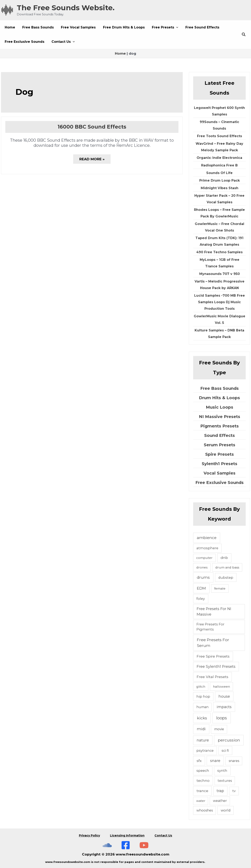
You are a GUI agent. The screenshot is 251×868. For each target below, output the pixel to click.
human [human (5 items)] (202, 707)
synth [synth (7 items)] (222, 771)
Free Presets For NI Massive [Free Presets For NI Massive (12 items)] (214, 611)
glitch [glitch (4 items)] (201, 687)
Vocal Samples (220, 473)
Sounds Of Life (219, 173)
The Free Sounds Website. (66, 8)
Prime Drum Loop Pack (220, 180)
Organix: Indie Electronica (219, 158)
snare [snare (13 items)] (215, 761)
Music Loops (220, 407)
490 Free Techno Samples (219, 252)
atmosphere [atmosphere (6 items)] (207, 548)
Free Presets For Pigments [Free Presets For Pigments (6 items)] (210, 627)
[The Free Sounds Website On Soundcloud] (107, 845)
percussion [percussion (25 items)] (229, 740)
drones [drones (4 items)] (202, 567)
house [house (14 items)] (224, 696)
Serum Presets (220, 445)
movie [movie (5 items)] (219, 729)
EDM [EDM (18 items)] (201, 588)
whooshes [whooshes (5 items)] (205, 810)
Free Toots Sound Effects (220, 136)
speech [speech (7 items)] (203, 771)
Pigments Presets (220, 426)
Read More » (92, 160)
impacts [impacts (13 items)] (224, 707)
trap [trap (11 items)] (220, 791)
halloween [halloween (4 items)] (221, 687)
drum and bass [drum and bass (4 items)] (227, 567)
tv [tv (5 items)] (234, 791)
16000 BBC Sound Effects (92, 127)
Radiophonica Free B (219, 165)
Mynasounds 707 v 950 (220, 274)
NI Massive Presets (220, 417)
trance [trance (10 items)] (202, 791)
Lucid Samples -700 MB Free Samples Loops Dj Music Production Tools (220, 302)
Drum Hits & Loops (219, 398)
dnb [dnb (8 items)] (224, 558)
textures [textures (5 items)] (225, 781)
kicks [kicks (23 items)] (202, 718)
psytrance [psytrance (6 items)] (205, 750)
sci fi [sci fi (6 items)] (225, 750)
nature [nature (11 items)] (203, 740)
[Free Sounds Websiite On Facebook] (126, 845)
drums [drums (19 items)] (203, 577)
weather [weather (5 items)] (220, 801)
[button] (162, 27)
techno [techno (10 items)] (203, 780)
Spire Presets (220, 454)
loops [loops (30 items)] (222, 718)
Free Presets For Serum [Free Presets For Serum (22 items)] (213, 643)
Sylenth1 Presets (220, 464)
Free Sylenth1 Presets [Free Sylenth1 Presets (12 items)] (216, 666)
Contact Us (164, 835)
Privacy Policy (89, 835)
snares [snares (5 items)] (234, 761)
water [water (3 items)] (201, 801)
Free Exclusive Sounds (220, 483)
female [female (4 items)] (220, 588)
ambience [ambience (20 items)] (207, 538)
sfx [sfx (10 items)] (199, 761)
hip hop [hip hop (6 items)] (203, 696)
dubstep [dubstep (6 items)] (226, 578)
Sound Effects (220, 435)
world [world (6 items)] (226, 810)
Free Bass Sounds (220, 388)
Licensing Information (127, 835)
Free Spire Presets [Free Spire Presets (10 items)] (213, 656)
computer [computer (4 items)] (204, 558)
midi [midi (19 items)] (201, 729)
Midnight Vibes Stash (220, 188)
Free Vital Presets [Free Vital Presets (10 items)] (212, 677)
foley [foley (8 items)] (201, 599)
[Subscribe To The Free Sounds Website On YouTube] (144, 845)
